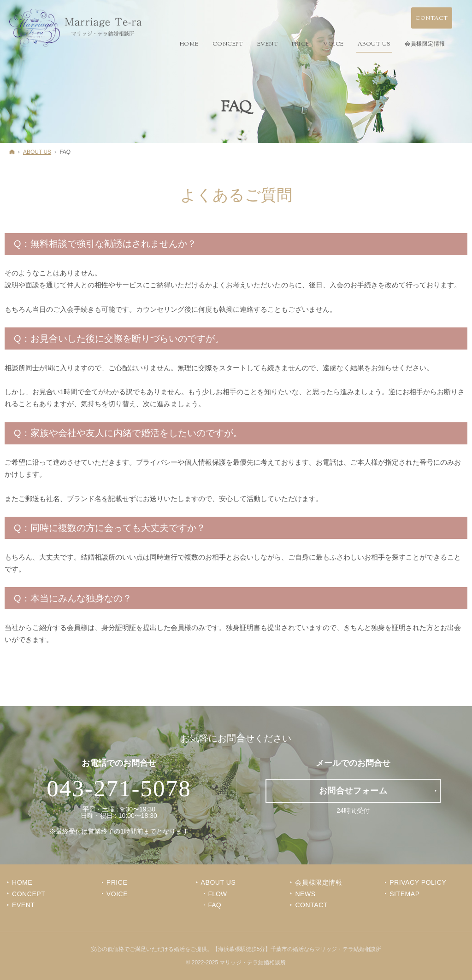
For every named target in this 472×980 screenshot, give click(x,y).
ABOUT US (218, 882)
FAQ (215, 905)
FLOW (218, 894)
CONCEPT (29, 894)
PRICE (117, 882)
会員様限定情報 (319, 882)
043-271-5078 (119, 788)
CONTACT (311, 905)
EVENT (23, 905)
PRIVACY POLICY (418, 882)
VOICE (117, 894)
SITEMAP (404, 894)
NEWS (305, 894)
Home (22, 882)
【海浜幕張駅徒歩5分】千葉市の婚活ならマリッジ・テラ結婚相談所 (297, 949)
